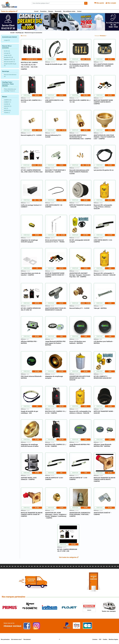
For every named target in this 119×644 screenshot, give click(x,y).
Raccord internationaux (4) (10, 76)
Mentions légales (113, 639)
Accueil (36, 11)
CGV (100, 639)
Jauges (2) (7, 40)
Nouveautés (58, 11)
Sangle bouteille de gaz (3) (10, 65)
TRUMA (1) (7, 113)
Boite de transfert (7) (9, 62)
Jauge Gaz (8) (8, 55)
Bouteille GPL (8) (8, 57)
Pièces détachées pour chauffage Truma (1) (10, 90)
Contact (79, 11)
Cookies (105, 639)
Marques (51, 11)
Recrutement (27, 639)
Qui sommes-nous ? (17, 639)
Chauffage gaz (20, 33)
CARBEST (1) (7, 102)
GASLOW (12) (8, 106)
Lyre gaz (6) (7, 53)
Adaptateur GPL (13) (9, 60)
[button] (69, 557)
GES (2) (6, 108)
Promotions (43, 11)
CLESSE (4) (7, 104)
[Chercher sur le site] (58, 3)
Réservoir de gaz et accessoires (33, 33)
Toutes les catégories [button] (9, 11)
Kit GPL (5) (7, 51)
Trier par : (100, 36)
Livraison (95, 639)
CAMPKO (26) (8, 100)
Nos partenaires (5, 639)
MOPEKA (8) (7, 111)
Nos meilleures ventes (69, 11)
